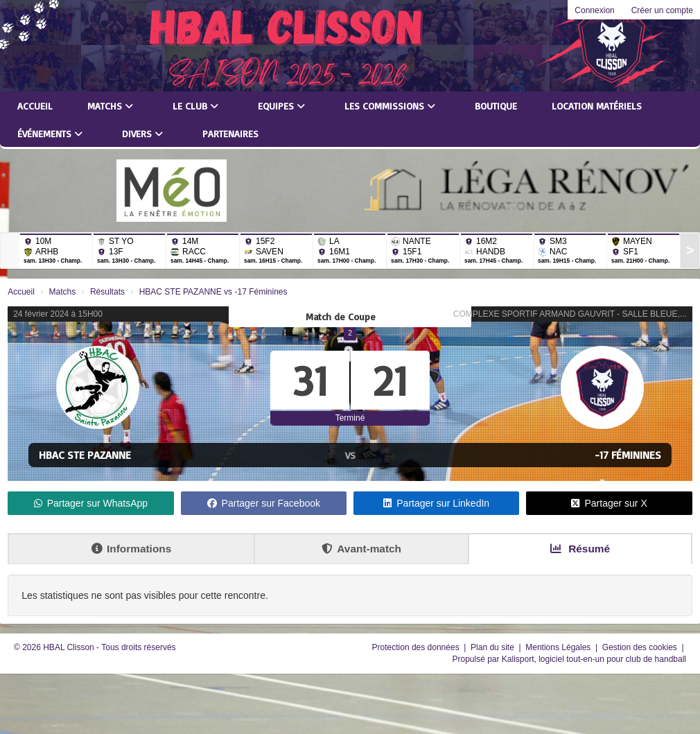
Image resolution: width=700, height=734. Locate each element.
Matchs (110, 106)
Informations (131, 549)
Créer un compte (662, 10)
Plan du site (493, 647)
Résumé (580, 549)
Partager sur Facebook (264, 503)
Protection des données (417, 647)
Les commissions (390, 106)
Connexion (594, 10)
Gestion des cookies (641, 647)
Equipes (281, 106)
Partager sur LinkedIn (436, 503)
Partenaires (230, 133)
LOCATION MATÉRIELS (597, 106)
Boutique (496, 106)
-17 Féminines (628, 455)
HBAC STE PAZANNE (85, 455)
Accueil (35, 106)
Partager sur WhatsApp (91, 503)
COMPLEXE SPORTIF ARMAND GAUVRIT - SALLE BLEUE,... (570, 314)
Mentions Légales (559, 647)
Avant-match (361, 549)
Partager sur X (609, 503)
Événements (50, 133)
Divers (142, 133)
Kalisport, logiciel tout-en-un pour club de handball (594, 659)
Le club (195, 106)
